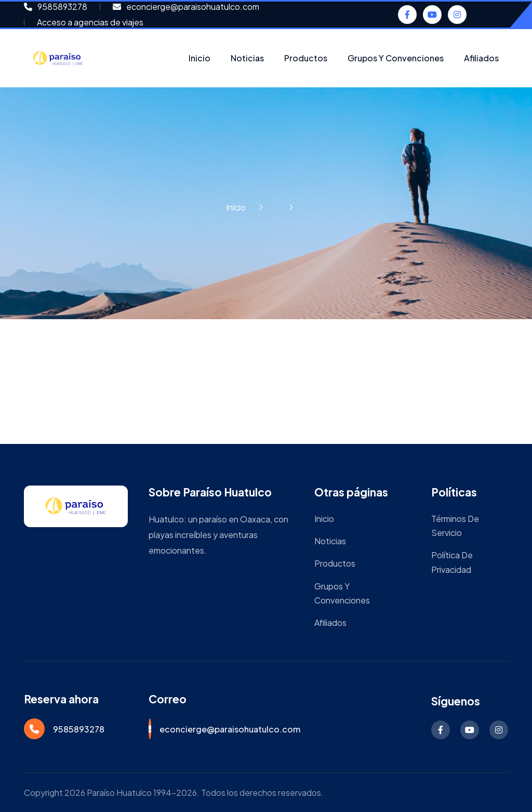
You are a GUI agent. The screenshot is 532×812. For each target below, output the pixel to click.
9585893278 (79, 729)
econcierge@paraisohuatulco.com (230, 729)
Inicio (199, 58)
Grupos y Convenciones (396, 58)
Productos (306, 58)
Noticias (247, 58)
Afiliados (481, 58)
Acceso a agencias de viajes (90, 22)
